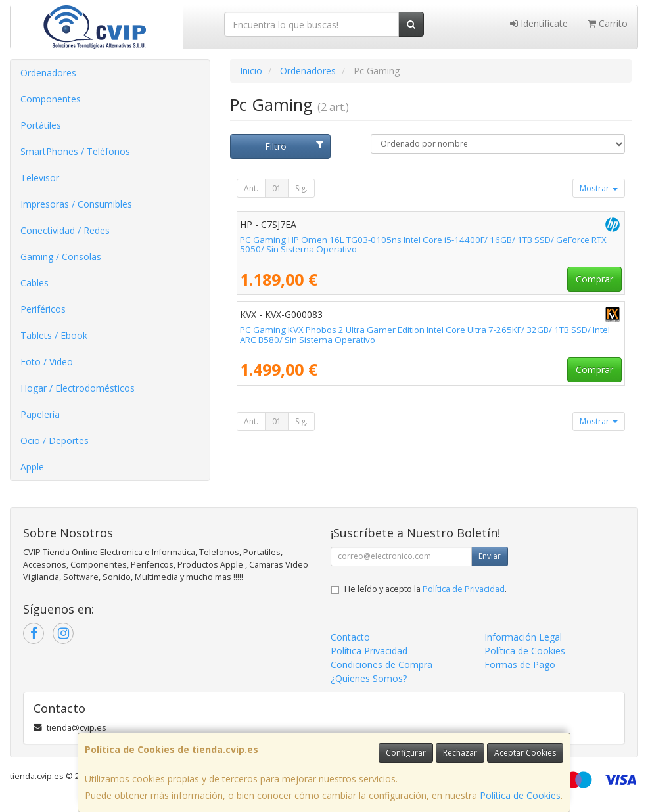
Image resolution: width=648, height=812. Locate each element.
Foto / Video (47, 362)
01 (277, 188)
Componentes (51, 99)
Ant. (251, 188)
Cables (35, 283)
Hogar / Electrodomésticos (78, 388)
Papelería (40, 414)
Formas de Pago (520, 665)
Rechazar (460, 753)
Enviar (490, 556)
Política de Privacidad (464, 589)
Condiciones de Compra (382, 665)
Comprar (594, 279)
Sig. (301, 188)
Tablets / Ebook (54, 335)
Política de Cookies (520, 795)
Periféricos (43, 309)
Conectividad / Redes (65, 230)
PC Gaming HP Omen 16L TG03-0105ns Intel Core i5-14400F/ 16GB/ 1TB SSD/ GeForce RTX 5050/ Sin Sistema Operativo (423, 245)
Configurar (406, 753)
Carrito (608, 23)
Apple (32, 467)
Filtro (294, 146)
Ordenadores (48, 73)
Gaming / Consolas (61, 257)
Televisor (40, 178)
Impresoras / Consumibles (76, 204)
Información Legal (523, 637)
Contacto (350, 637)
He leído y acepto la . (426, 589)
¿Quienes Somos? (369, 678)
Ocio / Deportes (55, 440)
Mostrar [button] (599, 188)
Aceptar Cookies (525, 753)
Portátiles (41, 125)
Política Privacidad (369, 651)
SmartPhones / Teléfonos (75, 151)
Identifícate (539, 23)
